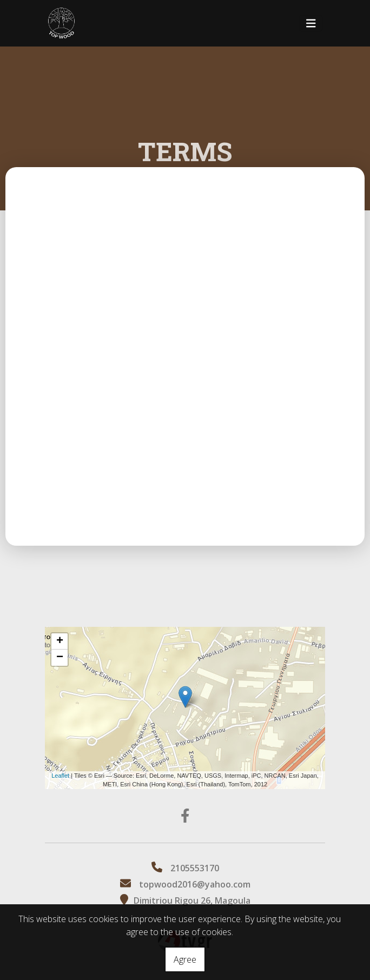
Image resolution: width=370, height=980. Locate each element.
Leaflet (60, 776)
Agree (185, 959)
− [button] (60, 658)
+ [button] (60, 641)
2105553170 (195, 868)
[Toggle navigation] (311, 24)
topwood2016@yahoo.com (195, 884)
